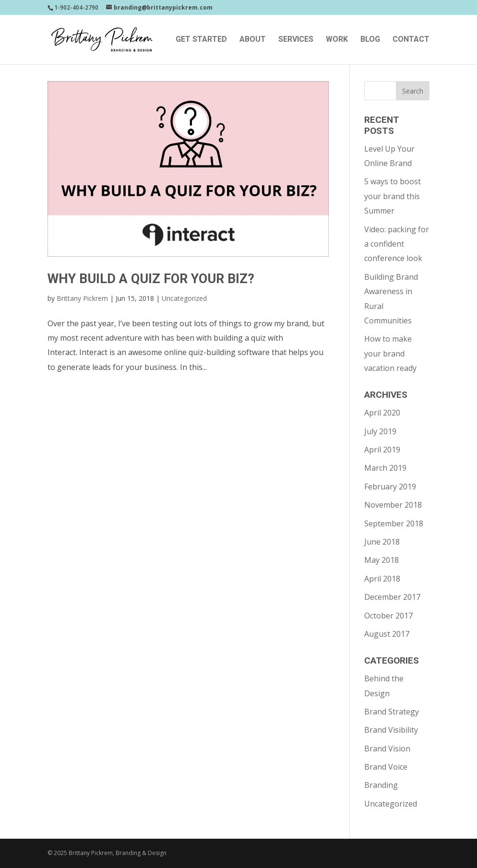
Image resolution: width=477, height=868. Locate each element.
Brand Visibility (391, 730)
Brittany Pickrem (82, 298)
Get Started (201, 40)
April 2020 (382, 413)
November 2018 (393, 505)
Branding (381, 785)
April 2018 (382, 579)
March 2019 (385, 468)
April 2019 (382, 450)
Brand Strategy (392, 712)
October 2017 (388, 616)
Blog (370, 40)
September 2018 (394, 523)
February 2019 (390, 487)
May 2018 (382, 560)
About (253, 40)
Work (337, 40)
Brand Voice (386, 767)
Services (296, 40)
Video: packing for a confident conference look (397, 244)
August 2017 (387, 634)
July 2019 (380, 431)
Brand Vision (387, 749)
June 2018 (382, 542)
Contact (411, 40)
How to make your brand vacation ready (390, 353)
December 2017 (392, 597)
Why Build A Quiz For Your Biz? (151, 279)
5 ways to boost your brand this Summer (393, 196)
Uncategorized (184, 298)
